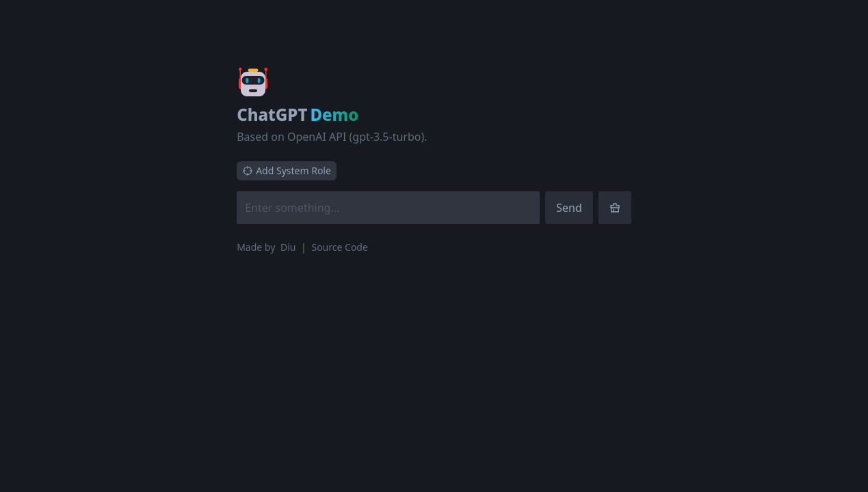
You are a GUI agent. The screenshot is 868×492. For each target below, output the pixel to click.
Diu (289, 247)
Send (569, 208)
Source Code (339, 247)
